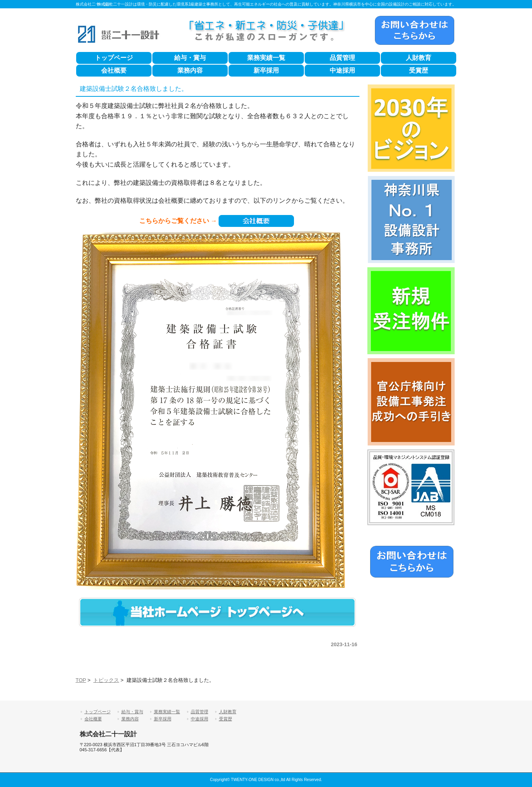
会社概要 (114, 70)
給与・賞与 (190, 58)
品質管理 (342, 58)
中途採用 (342, 70)
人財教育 (419, 58)
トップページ (114, 58)
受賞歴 (419, 70)
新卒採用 (266, 70)
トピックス (106, 680)
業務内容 (190, 70)
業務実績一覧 (266, 58)
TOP (81, 680)
